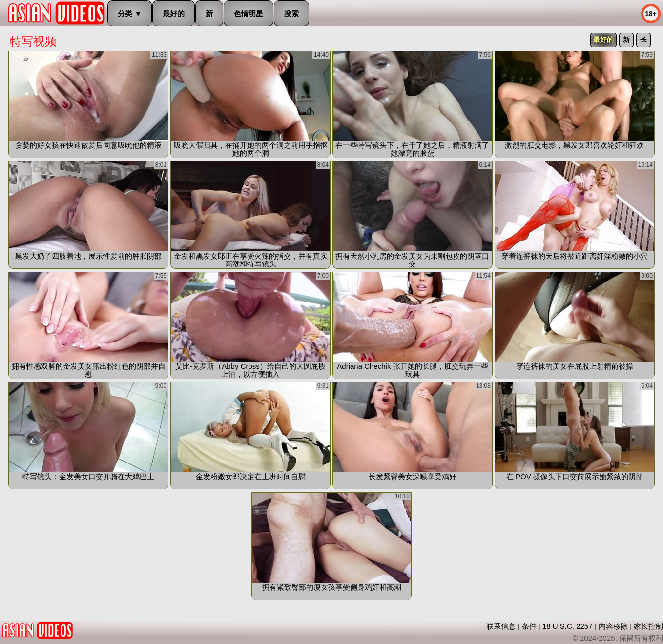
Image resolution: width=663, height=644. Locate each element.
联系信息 (501, 626)
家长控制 (648, 626)
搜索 (291, 13)
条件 (529, 626)
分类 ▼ (130, 13)
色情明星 (249, 13)
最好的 (174, 13)
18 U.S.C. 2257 (568, 626)
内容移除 (613, 626)
